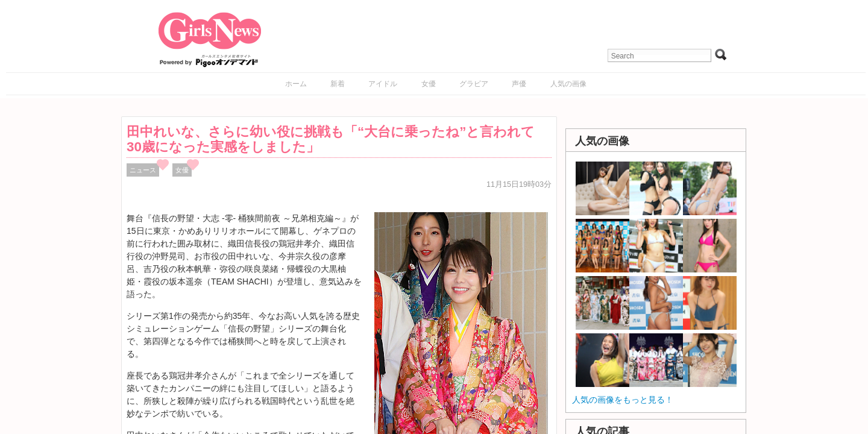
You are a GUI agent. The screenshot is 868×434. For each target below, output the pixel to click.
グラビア (474, 84)
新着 (338, 84)
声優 (519, 84)
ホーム (296, 84)
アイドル (383, 84)
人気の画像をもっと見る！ (623, 400)
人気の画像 (568, 84)
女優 (429, 84)
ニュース (143, 170)
